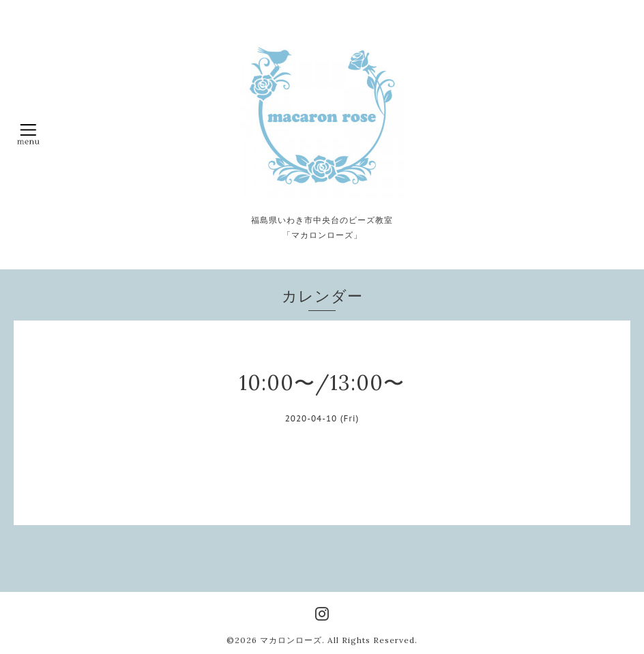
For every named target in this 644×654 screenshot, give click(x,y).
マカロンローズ (291, 640)
